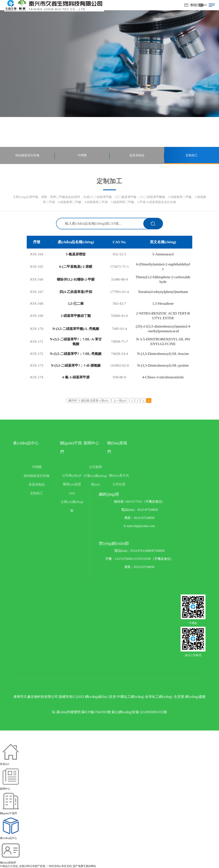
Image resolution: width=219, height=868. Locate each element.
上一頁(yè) (120, 400)
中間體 (37, 467)
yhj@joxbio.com (144, 526)
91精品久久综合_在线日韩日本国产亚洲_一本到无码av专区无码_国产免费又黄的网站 (48, 866)
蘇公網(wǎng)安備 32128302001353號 (139, 712)
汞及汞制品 (37, 484)
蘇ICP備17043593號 (96, 712)
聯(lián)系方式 (119, 476)
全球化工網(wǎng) (159, 697)
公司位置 (119, 484)
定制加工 (37, 493)
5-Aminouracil (163, 254)
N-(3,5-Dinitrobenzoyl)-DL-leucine (163, 354)
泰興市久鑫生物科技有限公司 (36, 697)
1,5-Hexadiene (163, 304)
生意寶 (179, 697)
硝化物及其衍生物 (37, 476)
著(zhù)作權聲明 (68, 712)
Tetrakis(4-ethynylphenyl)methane (163, 292)
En (206, 5)
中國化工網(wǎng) (131, 697)
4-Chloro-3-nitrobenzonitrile (163, 377)
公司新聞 (95, 467)
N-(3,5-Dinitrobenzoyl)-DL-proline (163, 365)
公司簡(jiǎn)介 (72, 476)
